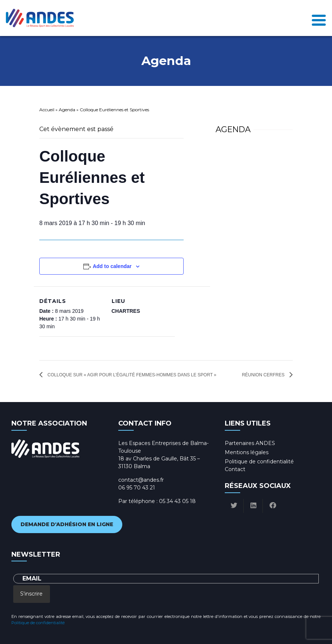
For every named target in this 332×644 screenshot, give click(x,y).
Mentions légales (247, 452)
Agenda (67, 110)
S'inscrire (31, 594)
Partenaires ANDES (250, 443)
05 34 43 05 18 (177, 501)
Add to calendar (112, 266)
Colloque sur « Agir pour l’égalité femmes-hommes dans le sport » (131, 375)
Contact (235, 469)
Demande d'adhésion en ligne (67, 524)
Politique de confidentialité (259, 462)
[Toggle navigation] (319, 18)
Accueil (47, 110)
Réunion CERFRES (264, 375)
